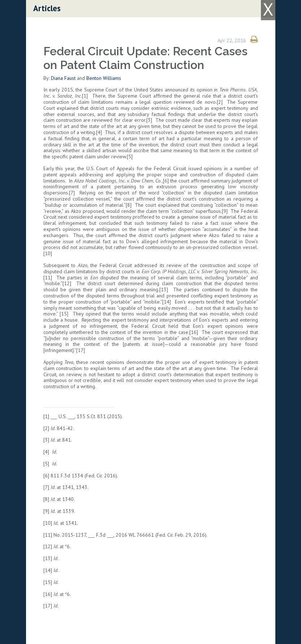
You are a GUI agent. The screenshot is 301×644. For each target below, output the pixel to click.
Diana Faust (63, 78)
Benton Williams (104, 78)
